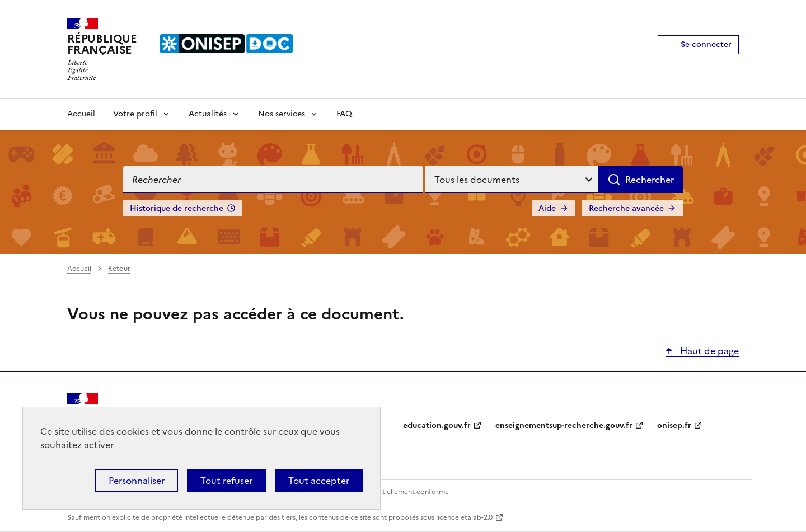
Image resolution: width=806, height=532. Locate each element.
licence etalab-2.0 (464, 517)
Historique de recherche (177, 208)
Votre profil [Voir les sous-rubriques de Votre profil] (135, 114)
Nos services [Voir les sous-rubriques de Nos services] (282, 114)
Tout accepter (319, 481)
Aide (547, 208)
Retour (119, 269)
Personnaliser (137, 481)
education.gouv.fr (437, 425)
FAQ (344, 114)
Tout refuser (226, 481)
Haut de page (708, 351)
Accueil (81, 114)
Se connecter (706, 44)
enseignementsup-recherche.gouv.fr (564, 425)
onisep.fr (674, 425)
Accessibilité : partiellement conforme (387, 492)
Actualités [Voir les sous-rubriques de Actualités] (208, 114)
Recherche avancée (626, 208)
